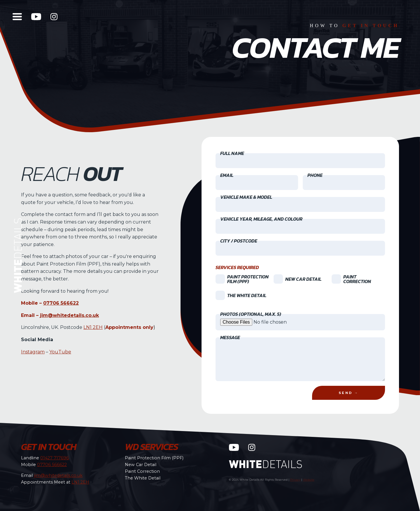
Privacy (295, 480)
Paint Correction (142, 471)
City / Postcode (239, 241)
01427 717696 (55, 458)
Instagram (33, 352)
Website (309, 480)
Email (227, 175)
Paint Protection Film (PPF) (154, 458)
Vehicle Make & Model (246, 197)
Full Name (232, 153)
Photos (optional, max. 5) (251, 314)
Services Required (237, 267)
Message (230, 337)
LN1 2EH (93, 327)
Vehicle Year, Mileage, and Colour (261, 219)
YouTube (60, 352)
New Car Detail (141, 465)
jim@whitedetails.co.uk (69, 315)
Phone (315, 175)
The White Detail (143, 478)
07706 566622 (61, 303)
